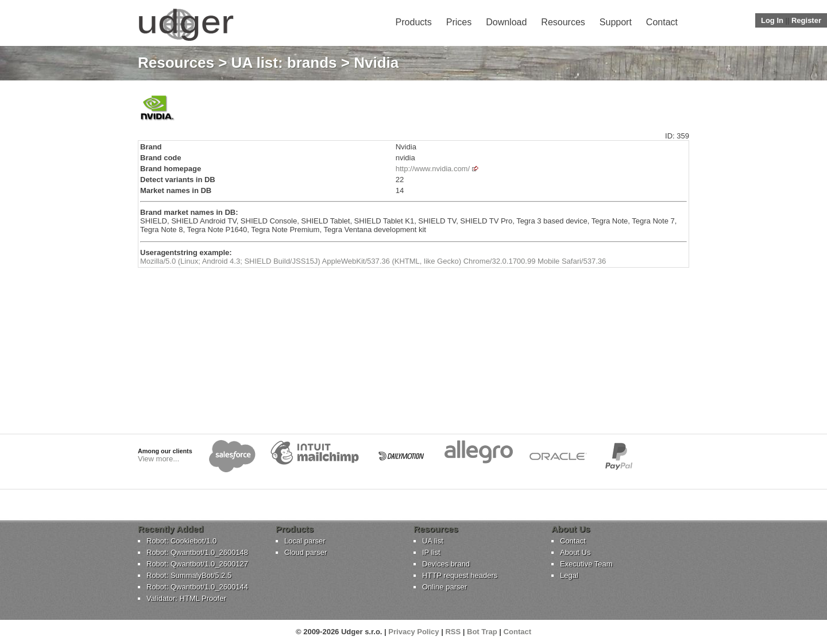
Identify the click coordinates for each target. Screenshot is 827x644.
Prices (459, 22)
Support (616, 22)
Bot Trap (482, 632)
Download (506, 22)
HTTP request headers (460, 575)
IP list (431, 552)
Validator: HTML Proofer (186, 598)
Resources (563, 22)
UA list (433, 541)
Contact (662, 22)
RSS (453, 632)
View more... (159, 459)
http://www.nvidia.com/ (433, 169)
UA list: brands (284, 63)
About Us (575, 552)
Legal (569, 575)
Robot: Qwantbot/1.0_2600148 (197, 552)
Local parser (305, 541)
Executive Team (586, 564)
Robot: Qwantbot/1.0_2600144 (197, 587)
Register (806, 20)
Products (414, 22)
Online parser (445, 587)
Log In (772, 20)
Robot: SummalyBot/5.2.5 (189, 575)
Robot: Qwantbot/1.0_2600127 (197, 564)
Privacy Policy (413, 632)
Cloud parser (306, 552)
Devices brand (446, 564)
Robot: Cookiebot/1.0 (181, 541)
